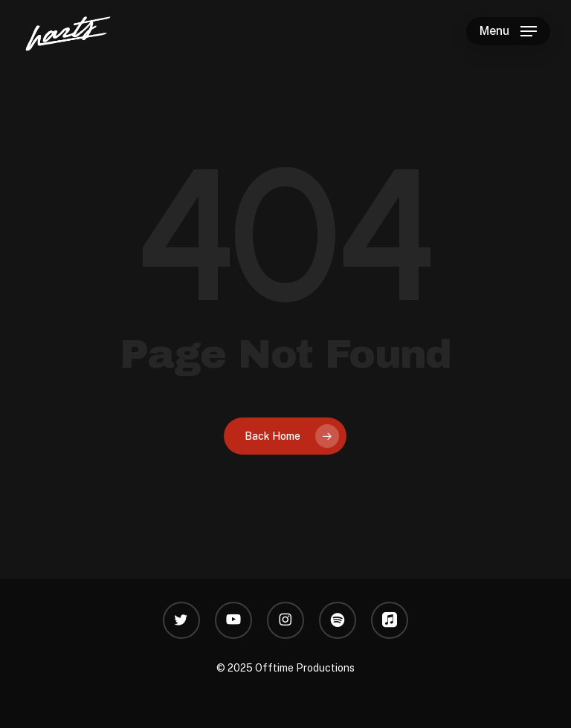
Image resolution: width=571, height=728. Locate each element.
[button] (508, 31)
